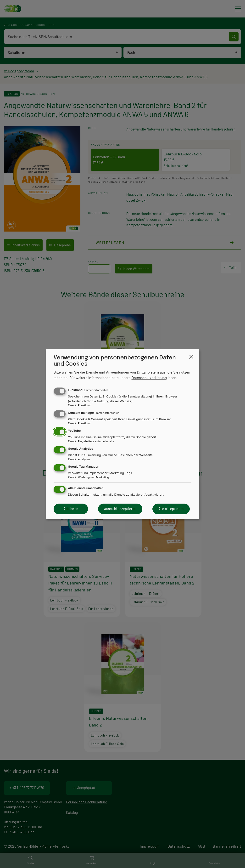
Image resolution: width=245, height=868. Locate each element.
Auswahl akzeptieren (120, 509)
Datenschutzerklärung (149, 378)
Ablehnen (71, 509)
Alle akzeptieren (171, 509)
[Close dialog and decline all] (191, 357)
